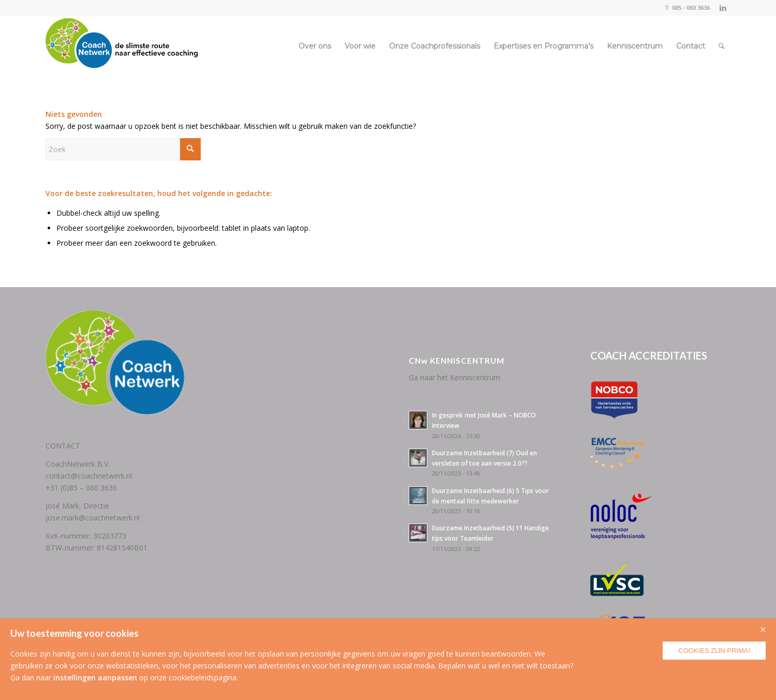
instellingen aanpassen (95, 677)
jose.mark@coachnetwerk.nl (93, 518)
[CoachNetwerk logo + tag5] (122, 46)
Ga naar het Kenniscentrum (454, 377)
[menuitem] (315, 46)
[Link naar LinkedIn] (723, 8)
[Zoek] (721, 46)
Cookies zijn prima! (714, 651)
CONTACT (63, 446)
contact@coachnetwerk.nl (89, 476)
